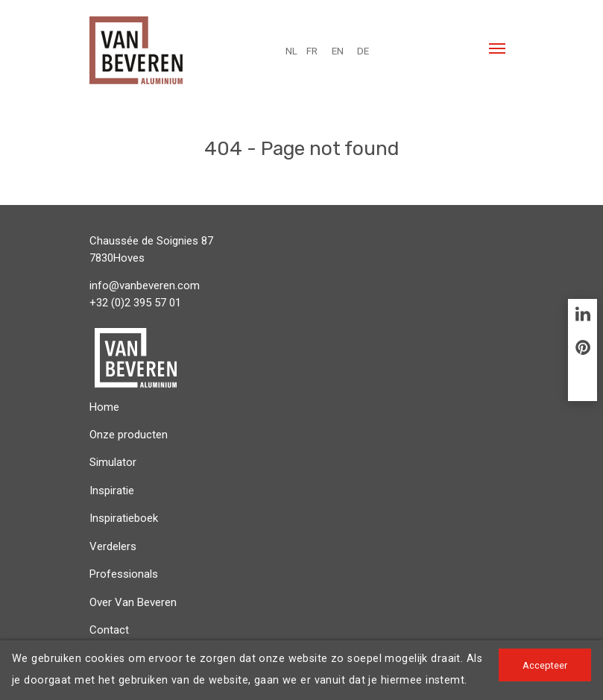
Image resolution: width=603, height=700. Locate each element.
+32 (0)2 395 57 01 (135, 303)
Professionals (124, 574)
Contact (109, 630)
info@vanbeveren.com (145, 286)
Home (104, 407)
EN (338, 51)
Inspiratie (112, 491)
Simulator (113, 462)
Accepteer (545, 665)
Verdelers (113, 546)
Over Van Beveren (133, 602)
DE (363, 51)
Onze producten (129, 435)
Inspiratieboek (124, 518)
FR (312, 51)
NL (291, 51)
